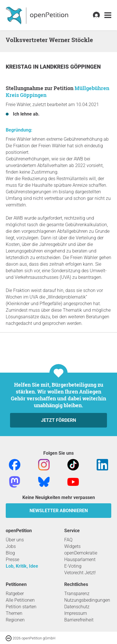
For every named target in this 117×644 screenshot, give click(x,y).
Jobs (11, 546)
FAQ (68, 540)
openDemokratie (81, 553)
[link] (108, 15)
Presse (12, 559)
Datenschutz (77, 607)
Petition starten (21, 607)
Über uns (15, 540)
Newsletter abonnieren (59, 511)
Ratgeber (15, 594)
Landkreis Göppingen (70, 67)
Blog (10, 553)
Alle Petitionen (20, 600)
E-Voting (73, 566)
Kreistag (19, 67)
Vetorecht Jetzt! (80, 573)
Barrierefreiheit (79, 620)
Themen (14, 613)
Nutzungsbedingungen (87, 600)
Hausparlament (80, 559)
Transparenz (77, 594)
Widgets (72, 546)
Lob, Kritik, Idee (22, 566)
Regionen (15, 620)
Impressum (76, 613)
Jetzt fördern (58, 420)
